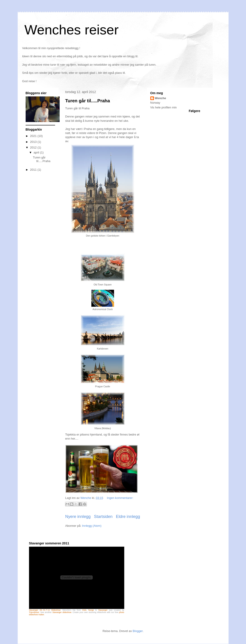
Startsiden (103, 517)
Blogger (138, 631)
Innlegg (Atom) (92, 526)
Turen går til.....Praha (88, 101)
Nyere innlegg (78, 517)
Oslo (84, 610)
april (37, 152)
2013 (34, 142)
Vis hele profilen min (164, 107)
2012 (34, 147)
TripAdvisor (34, 612)
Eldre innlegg (128, 517)
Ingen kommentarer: (120, 498)
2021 (34, 136)
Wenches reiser (72, 30)
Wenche (161, 98)
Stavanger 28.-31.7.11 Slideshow (45, 610)
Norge (91, 610)
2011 (34, 170)
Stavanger (103, 610)
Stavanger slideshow (62, 612)
